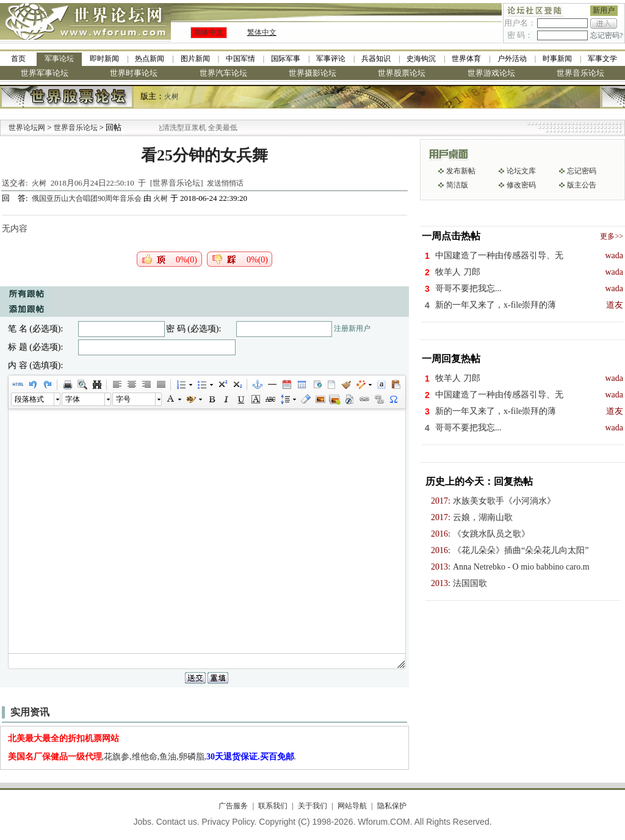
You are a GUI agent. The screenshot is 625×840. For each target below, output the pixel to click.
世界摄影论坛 (312, 73)
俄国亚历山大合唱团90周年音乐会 (88, 198)
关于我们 (312, 806)
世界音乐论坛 (580, 73)
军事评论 (331, 59)
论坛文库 (521, 171)
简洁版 (457, 185)
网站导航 (352, 806)
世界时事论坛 (134, 73)
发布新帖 (461, 171)
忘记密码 (582, 171)
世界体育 (466, 59)
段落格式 (29, 399)
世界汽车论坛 (223, 73)
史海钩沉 (421, 59)
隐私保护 (392, 806)
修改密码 (521, 185)
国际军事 (286, 59)
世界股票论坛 (402, 73)
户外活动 (512, 59)
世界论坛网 (27, 128)
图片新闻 (195, 59)
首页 (18, 59)
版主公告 (582, 185)
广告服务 (233, 806)
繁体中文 (262, 32)
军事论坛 (59, 59)
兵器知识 (376, 59)
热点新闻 (150, 59)
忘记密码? (606, 35)
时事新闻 (557, 59)
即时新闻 (104, 59)
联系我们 (273, 806)
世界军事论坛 (45, 73)
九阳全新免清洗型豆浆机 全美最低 (194, 128)
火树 (172, 96)
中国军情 (240, 59)
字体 (73, 399)
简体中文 (209, 32)
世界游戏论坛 (491, 73)
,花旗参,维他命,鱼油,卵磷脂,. (152, 757)
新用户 (604, 10)
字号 (123, 399)
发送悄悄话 (225, 183)
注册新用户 (352, 328)
